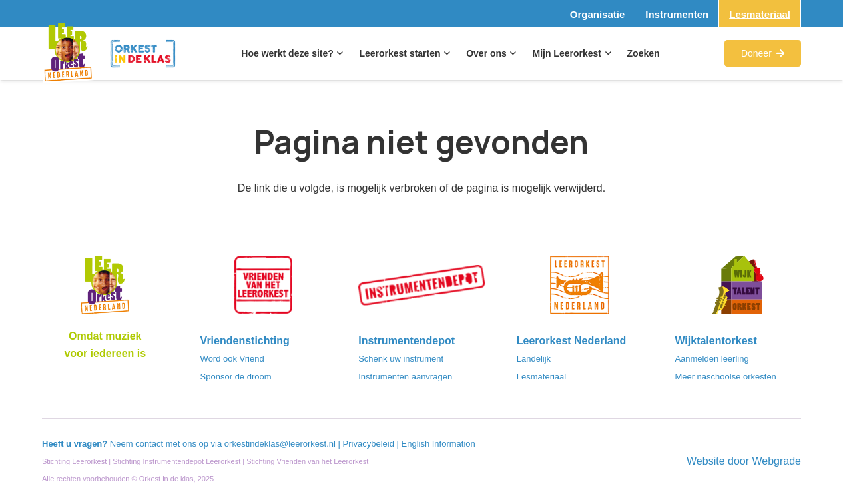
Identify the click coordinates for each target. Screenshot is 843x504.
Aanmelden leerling (711, 359)
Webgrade (776, 461)
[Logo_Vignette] (68, 53)
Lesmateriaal (541, 377)
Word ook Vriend (232, 359)
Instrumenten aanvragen (405, 377)
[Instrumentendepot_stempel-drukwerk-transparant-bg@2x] (422, 289)
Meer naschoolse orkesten (725, 377)
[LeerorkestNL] (580, 289)
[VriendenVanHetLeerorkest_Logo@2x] (264, 289)
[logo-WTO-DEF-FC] (738, 289)
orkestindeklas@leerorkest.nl (280, 444)
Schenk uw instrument (401, 359)
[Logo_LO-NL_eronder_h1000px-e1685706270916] (105, 289)
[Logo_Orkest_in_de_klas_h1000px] (143, 54)
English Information (438, 444)
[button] (339, 53)
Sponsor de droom (236, 377)
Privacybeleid (370, 444)
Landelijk (534, 359)
